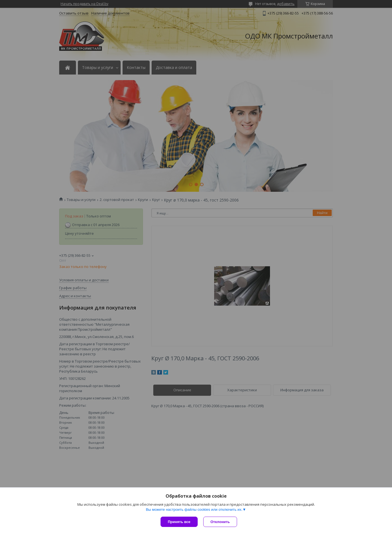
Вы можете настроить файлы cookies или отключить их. (194, 510)
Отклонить (220, 522)
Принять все (179, 522)
